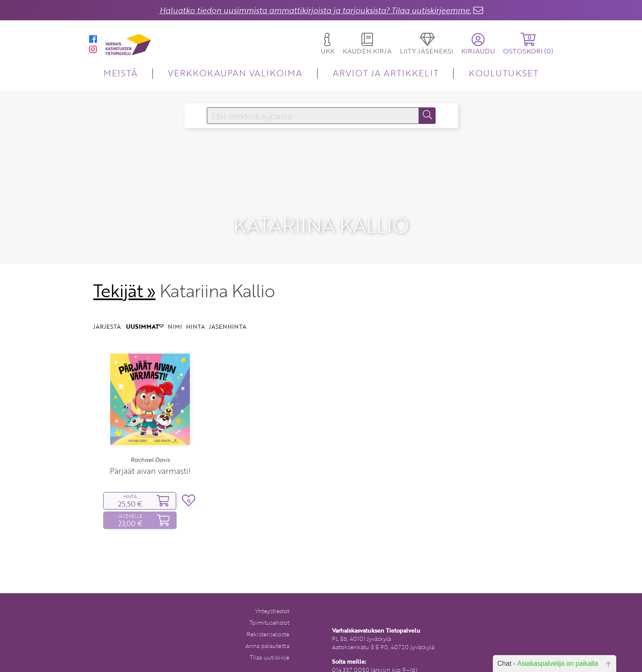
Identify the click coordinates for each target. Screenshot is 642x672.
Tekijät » (125, 278)
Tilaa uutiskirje (270, 645)
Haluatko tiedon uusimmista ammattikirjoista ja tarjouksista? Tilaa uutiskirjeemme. (315, 10)
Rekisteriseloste (268, 622)
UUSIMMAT (145, 314)
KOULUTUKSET (503, 73)
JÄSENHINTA (228, 314)
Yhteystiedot (272, 599)
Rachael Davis (150, 447)
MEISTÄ (120, 73)
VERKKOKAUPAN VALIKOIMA (235, 73)
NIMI (175, 314)
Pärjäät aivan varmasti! (150, 459)
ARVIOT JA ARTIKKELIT (386, 73)
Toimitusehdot (269, 610)
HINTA (195, 314)
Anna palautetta (267, 634)
